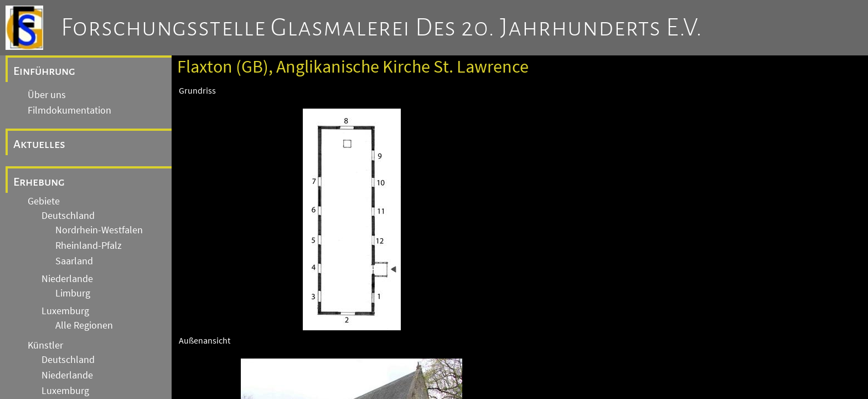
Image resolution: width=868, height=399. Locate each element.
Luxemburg (65, 311)
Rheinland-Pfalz (89, 245)
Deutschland (68, 216)
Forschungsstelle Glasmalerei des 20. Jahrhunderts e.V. (382, 28)
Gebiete (44, 201)
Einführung (44, 71)
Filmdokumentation (69, 110)
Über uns (47, 95)
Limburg (73, 293)
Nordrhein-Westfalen (99, 230)
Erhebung (39, 182)
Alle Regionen (84, 325)
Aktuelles (39, 144)
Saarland (74, 261)
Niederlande (67, 279)
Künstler (45, 345)
